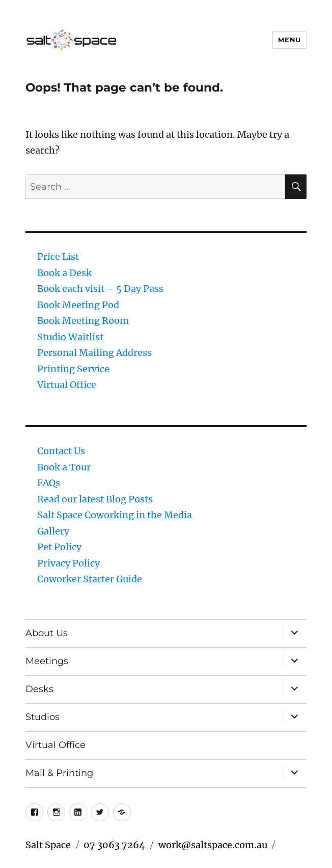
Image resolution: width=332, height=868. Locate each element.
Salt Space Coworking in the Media (115, 515)
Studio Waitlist (70, 337)
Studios (43, 717)
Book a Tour (64, 467)
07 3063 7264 (114, 845)
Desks (39, 689)
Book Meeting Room (83, 321)
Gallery (53, 531)
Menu (289, 40)
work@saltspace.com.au (213, 845)
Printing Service (73, 369)
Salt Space (48, 845)
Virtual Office (67, 385)
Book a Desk (64, 273)
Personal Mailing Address (94, 353)
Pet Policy (59, 547)
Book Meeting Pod (78, 305)
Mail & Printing (59, 773)
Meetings (47, 661)
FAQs (49, 483)
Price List (58, 257)
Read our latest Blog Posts (95, 499)
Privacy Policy (68, 563)
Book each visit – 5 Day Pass (100, 289)
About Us (47, 633)
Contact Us (61, 451)
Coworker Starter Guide (90, 579)
